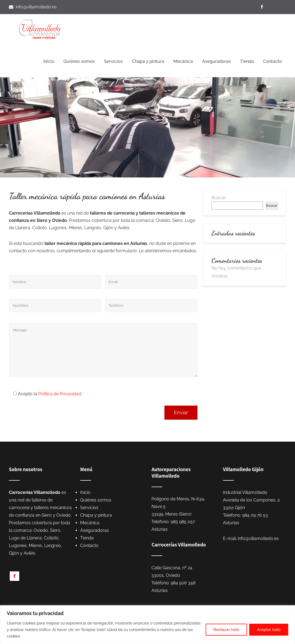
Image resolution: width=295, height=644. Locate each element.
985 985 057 (183, 522)
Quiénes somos (79, 61)
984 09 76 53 (255, 515)
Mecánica (183, 61)
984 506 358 (183, 583)
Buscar (219, 198)
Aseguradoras (216, 61)
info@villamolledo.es (36, 7)
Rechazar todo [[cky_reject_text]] (226, 630)
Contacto (273, 61)
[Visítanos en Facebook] (262, 7)
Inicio (49, 61)
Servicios (113, 61)
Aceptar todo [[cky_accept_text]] (269, 630)
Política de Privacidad (60, 394)
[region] (147, 625)
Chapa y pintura (148, 61)
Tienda (247, 61)
